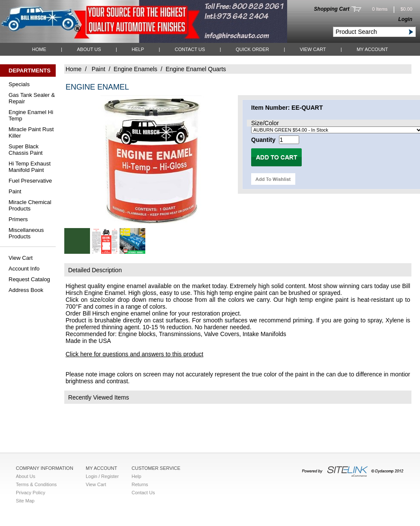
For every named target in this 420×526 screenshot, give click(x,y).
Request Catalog (29, 279)
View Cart (313, 49)
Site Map (25, 501)
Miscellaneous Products (26, 233)
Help (138, 49)
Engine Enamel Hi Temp (31, 115)
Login (405, 19)
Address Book (26, 290)
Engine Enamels (135, 69)
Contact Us (190, 49)
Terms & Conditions (36, 484)
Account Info (24, 269)
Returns (140, 484)
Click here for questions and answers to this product (134, 354)
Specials (19, 84)
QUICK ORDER (252, 49)
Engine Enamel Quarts (196, 69)
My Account (372, 49)
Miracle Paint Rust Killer (31, 132)
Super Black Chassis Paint (25, 150)
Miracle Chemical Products (30, 205)
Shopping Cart (332, 9)
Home (39, 49)
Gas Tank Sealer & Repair (32, 98)
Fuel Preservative (30, 181)
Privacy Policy (30, 493)
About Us (89, 49)
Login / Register (102, 476)
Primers (18, 219)
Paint (15, 191)
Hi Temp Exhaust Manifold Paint (30, 167)
